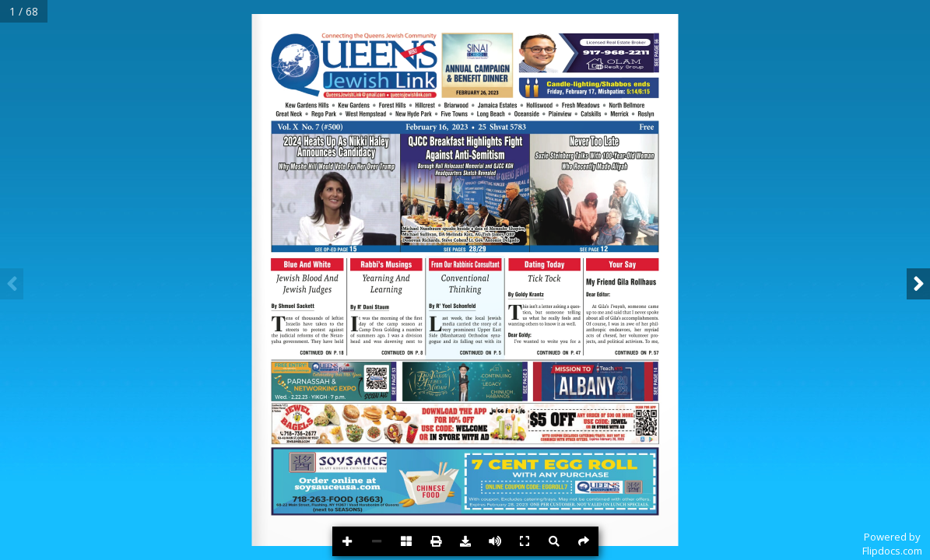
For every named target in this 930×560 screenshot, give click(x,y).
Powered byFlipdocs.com (892, 544)
